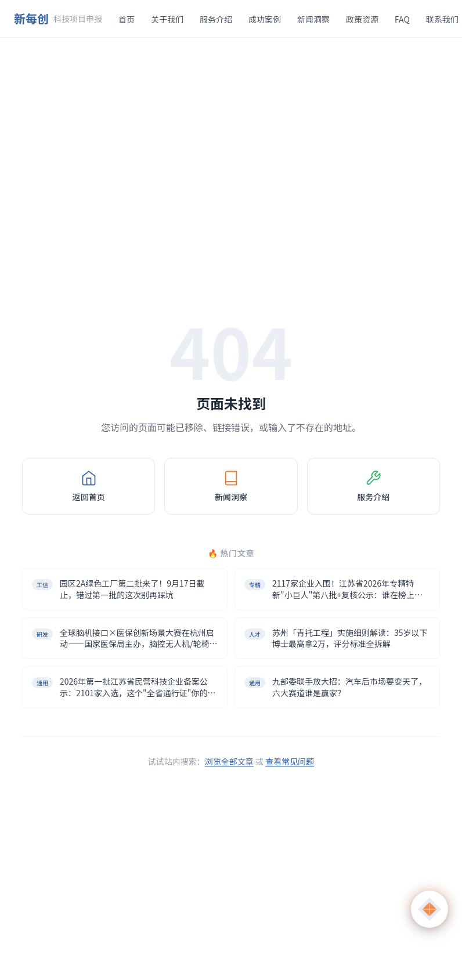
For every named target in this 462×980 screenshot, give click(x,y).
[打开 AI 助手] (429, 909)
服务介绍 (216, 19)
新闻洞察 (313, 19)
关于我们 (167, 19)
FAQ (402, 19)
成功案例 (265, 19)
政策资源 (362, 19)
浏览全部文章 (229, 761)
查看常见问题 (290, 761)
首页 (127, 19)
